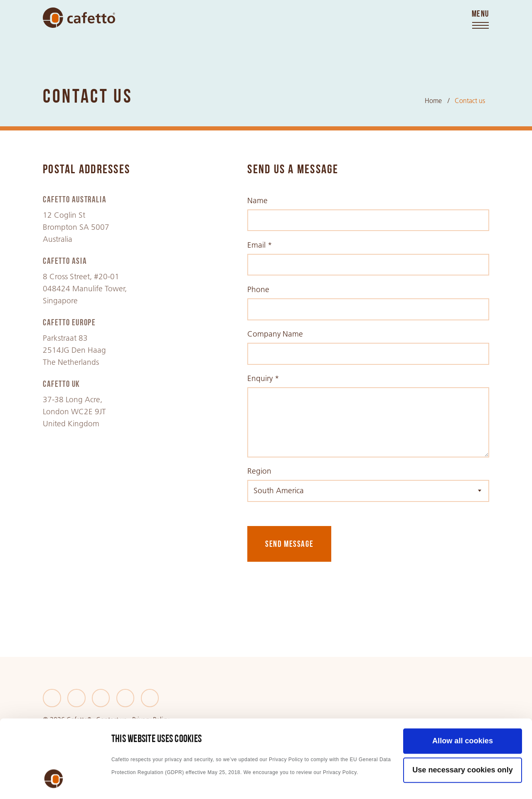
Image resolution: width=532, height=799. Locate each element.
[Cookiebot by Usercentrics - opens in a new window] (54, 782)
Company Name (275, 334)
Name (257, 200)
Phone (258, 289)
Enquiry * (263, 378)
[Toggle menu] (480, 20)
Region (259, 471)
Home (433, 101)
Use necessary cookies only (463, 701)
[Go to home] (79, 18)
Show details (135, 782)
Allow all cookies (463, 671)
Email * (260, 245)
